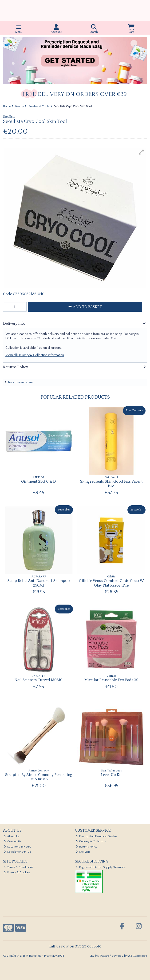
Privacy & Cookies (17, 872)
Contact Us (13, 842)
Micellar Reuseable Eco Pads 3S (111, 680)
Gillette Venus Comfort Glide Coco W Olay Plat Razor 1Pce (111, 583)
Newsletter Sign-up (18, 852)
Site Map (83, 852)
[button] (141, 152)
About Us (12, 836)
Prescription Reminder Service (97, 836)
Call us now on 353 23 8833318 (75, 946)
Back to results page (21, 382)
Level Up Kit (111, 775)
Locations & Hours (18, 847)
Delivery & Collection (91, 842)
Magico (104, 956)
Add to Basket (85, 307)
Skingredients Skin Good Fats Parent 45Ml (111, 484)
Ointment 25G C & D (39, 481)
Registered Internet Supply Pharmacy (101, 867)
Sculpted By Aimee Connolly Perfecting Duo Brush (39, 777)
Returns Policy (87, 847)
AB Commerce (138, 956)
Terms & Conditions (19, 867)
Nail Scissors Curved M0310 (39, 680)
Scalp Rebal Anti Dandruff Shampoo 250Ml (39, 583)
